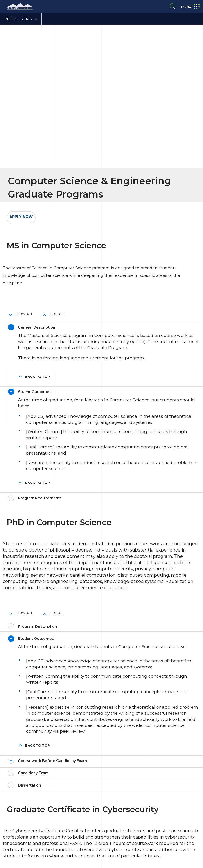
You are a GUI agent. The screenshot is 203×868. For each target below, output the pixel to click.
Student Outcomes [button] (36, 441)
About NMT (113, 806)
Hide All (57, 117)
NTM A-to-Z (158, 815)
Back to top (37, 179)
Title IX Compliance (129, 797)
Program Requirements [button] (40, 301)
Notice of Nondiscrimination (122, 815)
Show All (24, 117)
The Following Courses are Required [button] (52, 697)
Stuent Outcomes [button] (35, 194)
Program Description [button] (37, 429)
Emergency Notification (145, 806)
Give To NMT (94, 831)
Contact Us (24, 828)
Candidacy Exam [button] (33, 576)
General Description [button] (37, 130)
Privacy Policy (159, 797)
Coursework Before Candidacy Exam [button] (52, 563)
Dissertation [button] (29, 588)
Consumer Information (92, 797)
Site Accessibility (87, 806)
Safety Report (85, 815)
